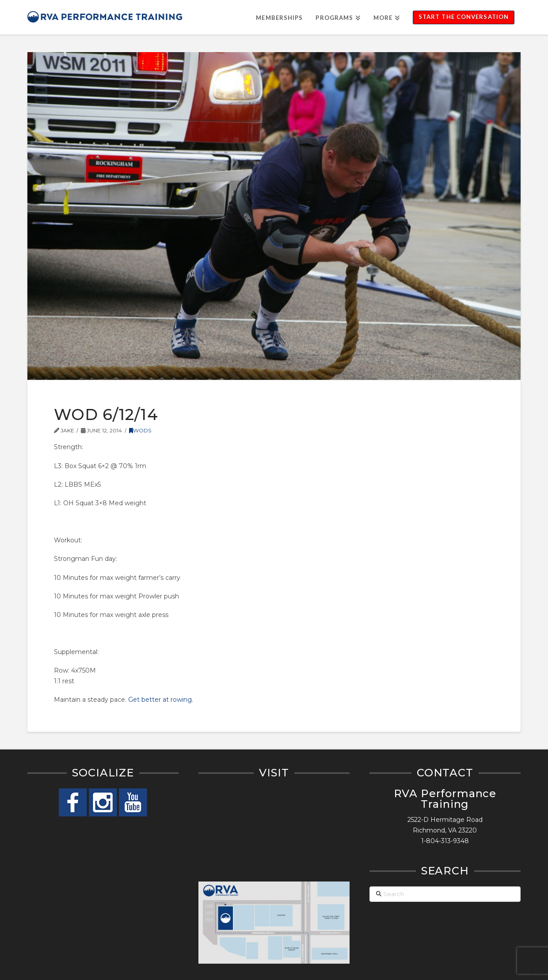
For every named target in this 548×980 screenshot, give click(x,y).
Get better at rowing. (161, 700)
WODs (140, 430)
